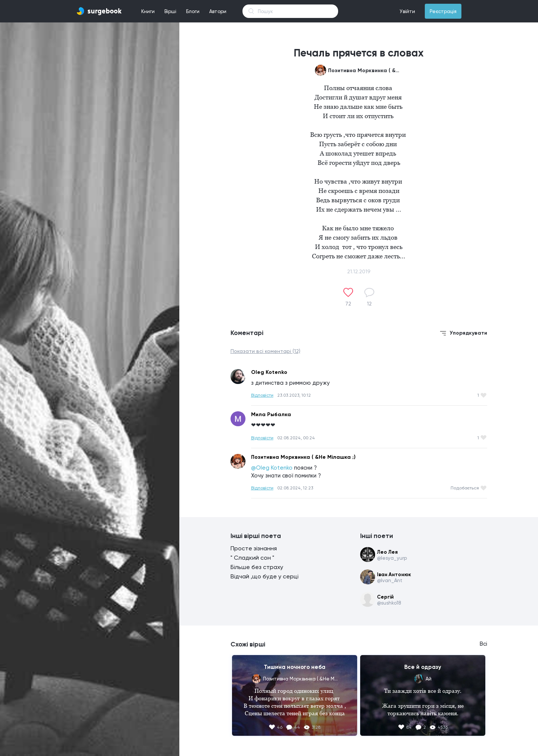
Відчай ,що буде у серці (265, 576)
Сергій (385, 597)
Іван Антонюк (394, 574)
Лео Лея (387, 552)
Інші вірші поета (256, 536)
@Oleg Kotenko (272, 468)
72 (348, 304)
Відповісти (262, 395)
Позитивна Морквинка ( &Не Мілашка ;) (365, 70)
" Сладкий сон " (252, 558)
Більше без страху (257, 567)
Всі (483, 644)
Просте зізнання (254, 548)
